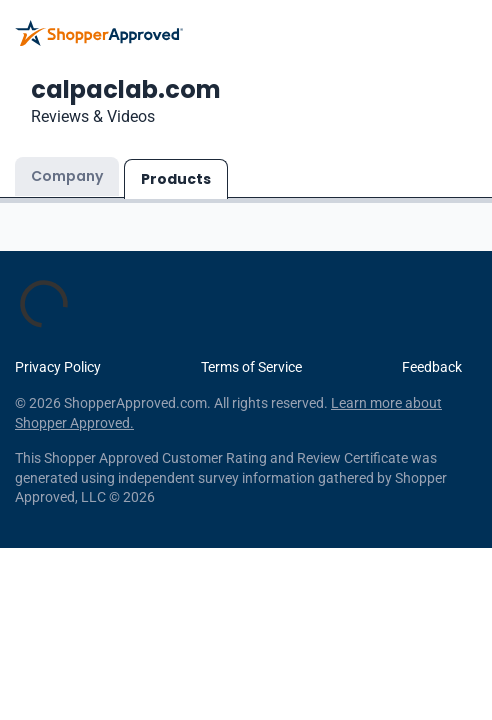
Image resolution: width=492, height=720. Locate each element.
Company (67, 176)
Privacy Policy (58, 367)
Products (176, 179)
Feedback (432, 367)
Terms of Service (251, 367)
